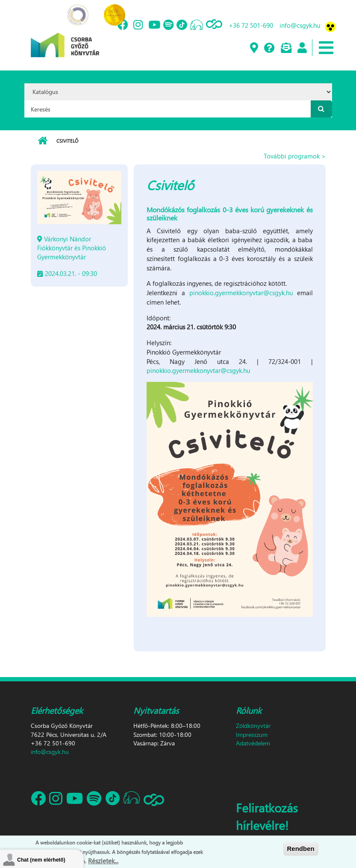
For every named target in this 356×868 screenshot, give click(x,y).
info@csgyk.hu (300, 25)
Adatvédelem (253, 743)
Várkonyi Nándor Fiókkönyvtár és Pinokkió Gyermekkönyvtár (72, 248)
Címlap (43, 141)
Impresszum (252, 735)
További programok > (295, 156)
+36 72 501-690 (251, 25)
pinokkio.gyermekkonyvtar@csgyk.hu (241, 293)
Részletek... (103, 862)
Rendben (301, 849)
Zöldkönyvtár (253, 726)
